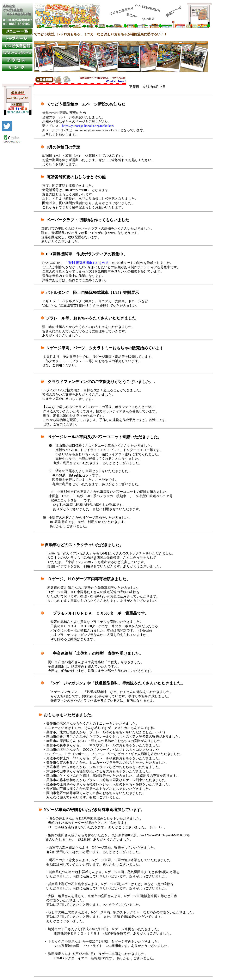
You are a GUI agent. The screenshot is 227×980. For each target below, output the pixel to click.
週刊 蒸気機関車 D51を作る (88, 263)
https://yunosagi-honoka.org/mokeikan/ (88, 126)
